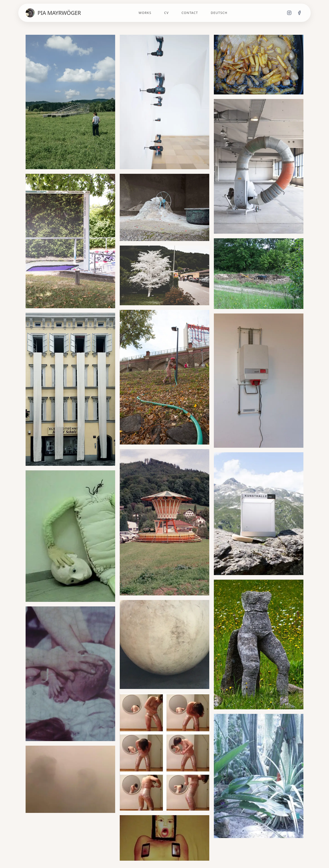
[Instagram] (289, 13)
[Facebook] (299, 13)
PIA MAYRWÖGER (59, 13)
